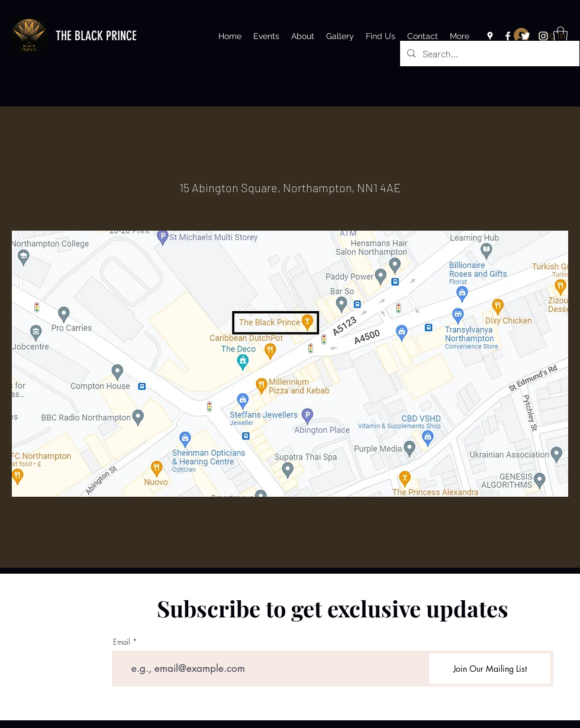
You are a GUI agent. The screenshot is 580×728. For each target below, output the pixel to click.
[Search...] (489, 54)
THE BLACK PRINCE (96, 36)
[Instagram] (543, 36)
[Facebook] (508, 36)
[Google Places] (490, 36)
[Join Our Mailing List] (490, 669)
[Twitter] (526, 36)
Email (122, 642)
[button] (560, 35)
